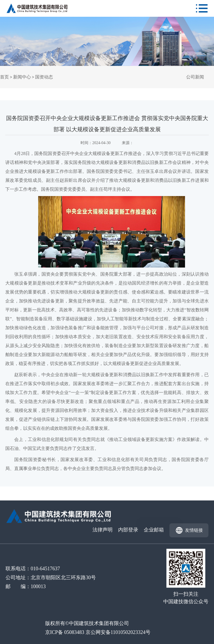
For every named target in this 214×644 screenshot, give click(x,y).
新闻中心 (22, 77)
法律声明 (103, 530)
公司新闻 (195, 77)
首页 (4, 77)
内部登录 (128, 530)
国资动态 (44, 77)
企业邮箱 (154, 530)
